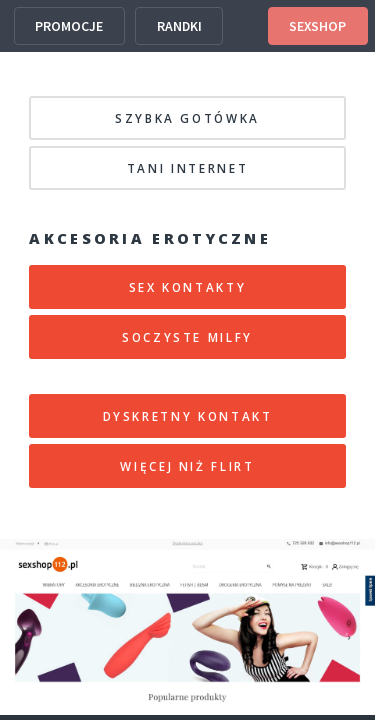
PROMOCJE (69, 26)
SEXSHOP (317, 26)
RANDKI (179, 26)
